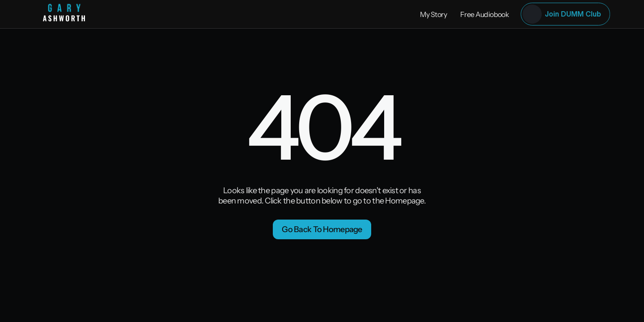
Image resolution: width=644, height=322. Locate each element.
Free (468, 14)
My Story (433, 14)
